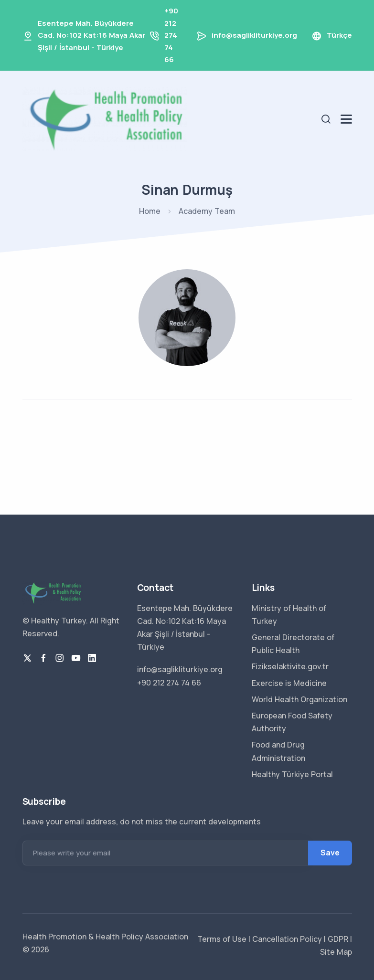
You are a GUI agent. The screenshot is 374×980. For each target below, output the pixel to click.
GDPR (337, 939)
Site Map (336, 952)
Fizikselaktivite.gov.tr (290, 666)
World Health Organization (299, 699)
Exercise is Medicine (289, 683)
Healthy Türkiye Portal (292, 774)
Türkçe (339, 35)
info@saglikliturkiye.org (254, 35)
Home (150, 211)
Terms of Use (222, 939)
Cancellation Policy (286, 939)
